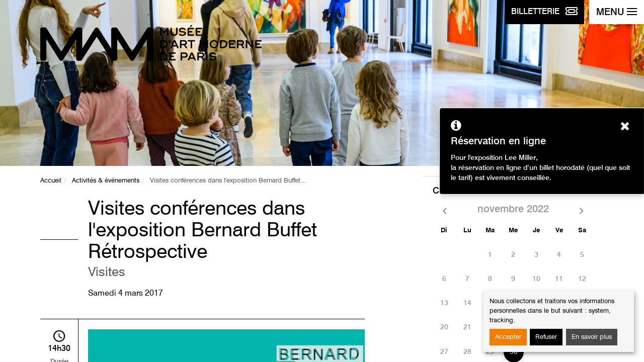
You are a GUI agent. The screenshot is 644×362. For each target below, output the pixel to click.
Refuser (546, 337)
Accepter (508, 337)
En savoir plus (592, 337)
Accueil (51, 181)
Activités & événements (106, 181)
